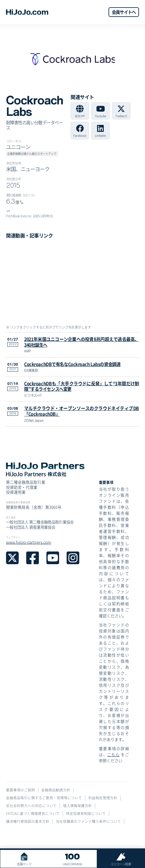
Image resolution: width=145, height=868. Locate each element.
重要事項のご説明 (20, 790)
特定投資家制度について (86, 814)
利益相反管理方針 (103, 798)
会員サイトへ (124, 12)
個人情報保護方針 (77, 806)
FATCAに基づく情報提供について (33, 814)
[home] (27, 12)
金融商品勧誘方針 (56, 790)
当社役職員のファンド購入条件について (88, 821)
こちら (113, 754)
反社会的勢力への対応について (31, 806)
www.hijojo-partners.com (29, 542)
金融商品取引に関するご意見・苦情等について (44, 798)
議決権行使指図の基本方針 (28, 821)
